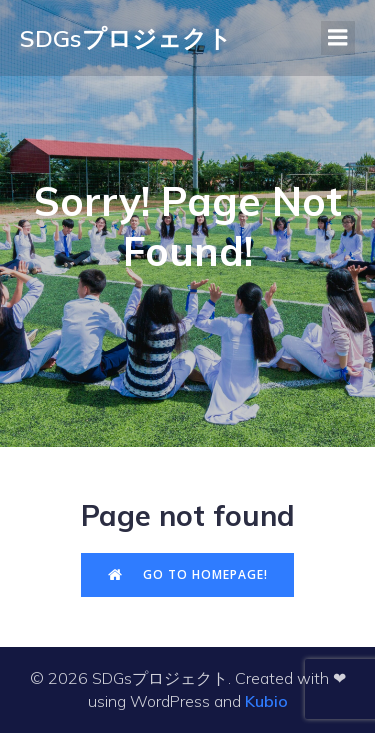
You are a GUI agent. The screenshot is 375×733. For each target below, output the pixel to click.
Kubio (266, 701)
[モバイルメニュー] (338, 38)
